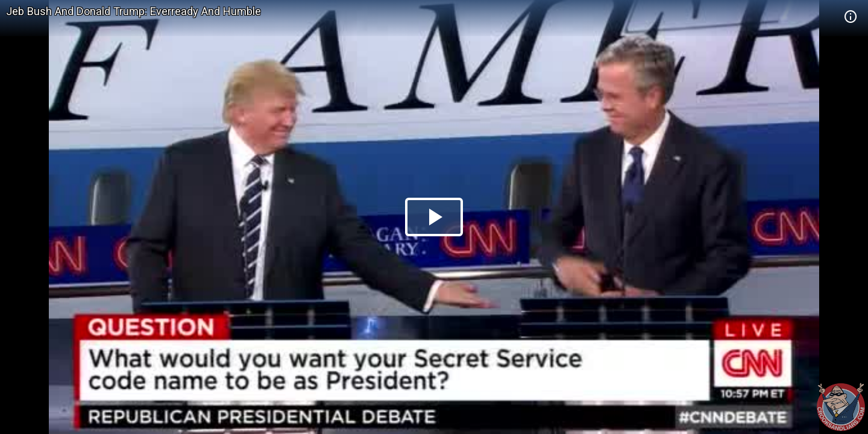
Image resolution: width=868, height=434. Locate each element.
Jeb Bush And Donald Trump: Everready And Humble (134, 11)
